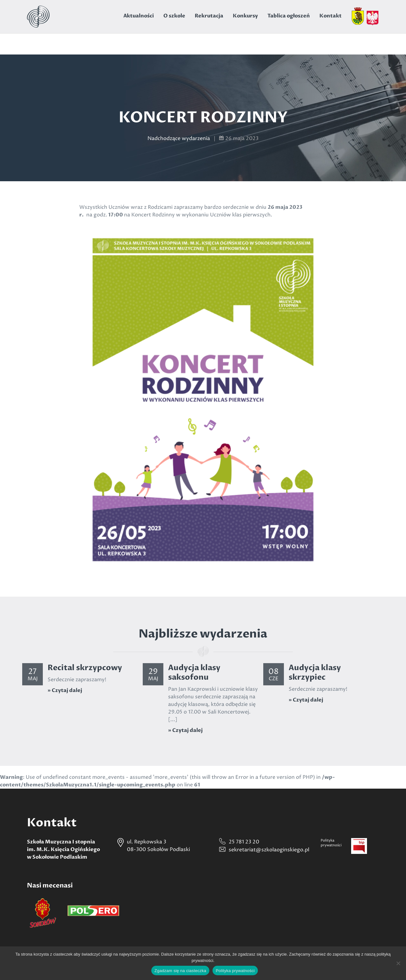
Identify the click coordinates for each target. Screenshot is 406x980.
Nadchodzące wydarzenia (179, 138)
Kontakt (331, 16)
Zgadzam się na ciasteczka (180, 971)
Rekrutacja (209, 16)
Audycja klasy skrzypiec (315, 673)
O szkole (174, 16)
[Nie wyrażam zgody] (398, 963)
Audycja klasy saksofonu (194, 673)
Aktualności (139, 16)
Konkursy (245, 16)
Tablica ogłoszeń (289, 16)
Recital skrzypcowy (85, 668)
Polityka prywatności (235, 971)
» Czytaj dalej (65, 690)
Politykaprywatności (331, 843)
